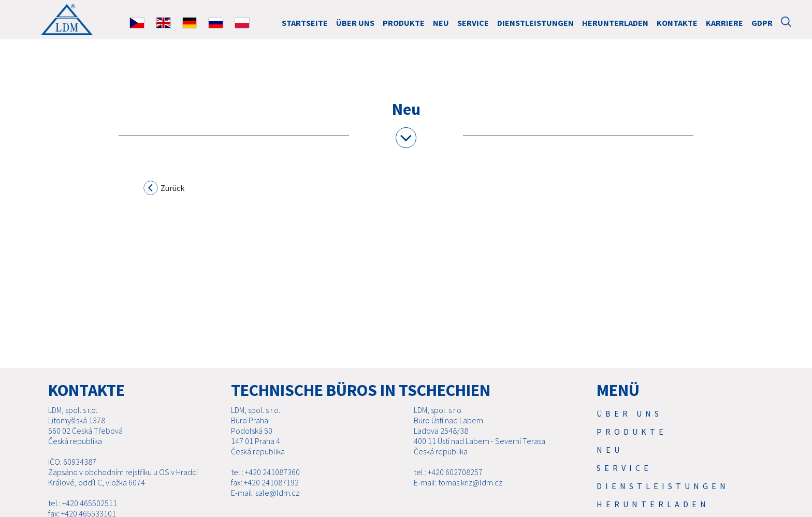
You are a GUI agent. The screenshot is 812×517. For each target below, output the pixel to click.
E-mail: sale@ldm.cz (265, 493)
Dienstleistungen (535, 23)
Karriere (724, 23)
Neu (441, 23)
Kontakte (677, 23)
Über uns (355, 23)
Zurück (164, 189)
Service (473, 23)
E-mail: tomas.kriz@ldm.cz (458, 482)
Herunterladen (615, 23)
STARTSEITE (305, 23)
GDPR (762, 23)
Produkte (404, 23)
